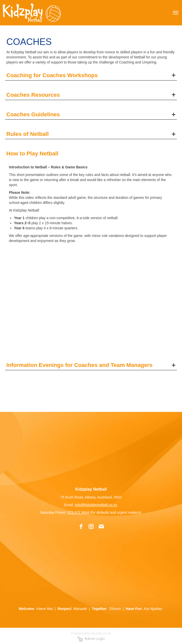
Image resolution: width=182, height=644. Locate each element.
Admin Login (91, 639)
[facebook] (81, 526)
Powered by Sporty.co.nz (91, 633)
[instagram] (91, 526)
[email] (101, 526)
